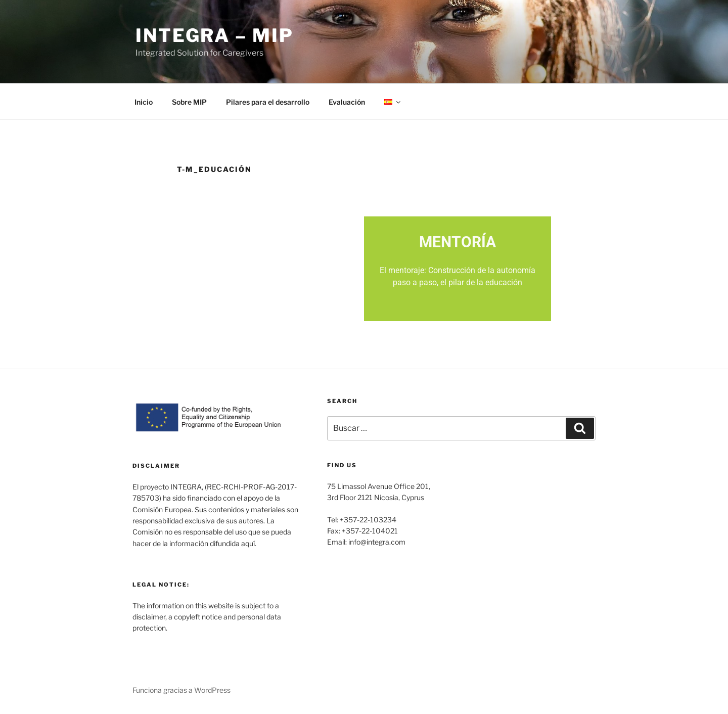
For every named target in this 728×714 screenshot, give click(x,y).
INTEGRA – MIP (214, 35)
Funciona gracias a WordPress (181, 690)
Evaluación (347, 102)
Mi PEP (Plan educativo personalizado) (271, 270)
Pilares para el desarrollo (268, 102)
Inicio (144, 102)
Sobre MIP (189, 102)
